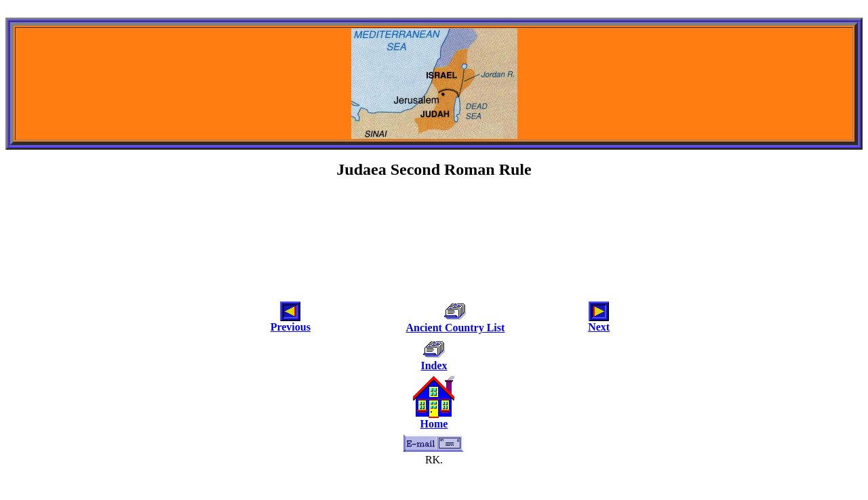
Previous (291, 327)
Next (599, 327)
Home (434, 424)
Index (434, 366)
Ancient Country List (456, 328)
